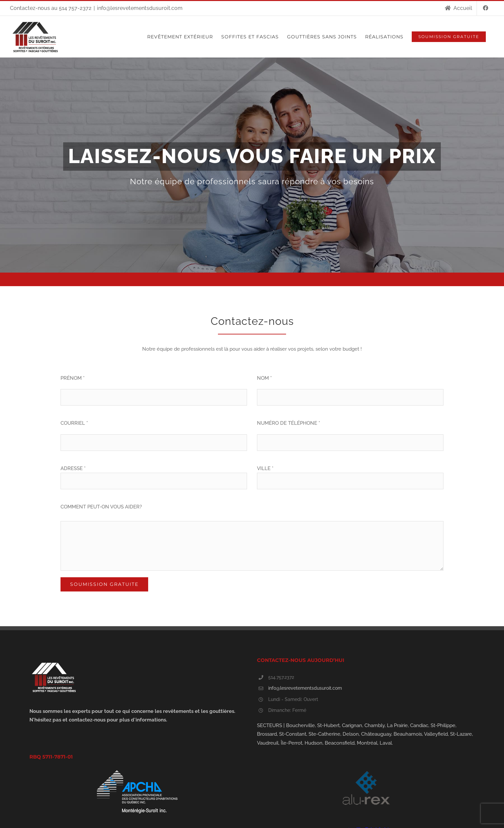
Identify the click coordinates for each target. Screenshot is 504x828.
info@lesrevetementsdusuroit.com (140, 8)
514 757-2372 (75, 8)
